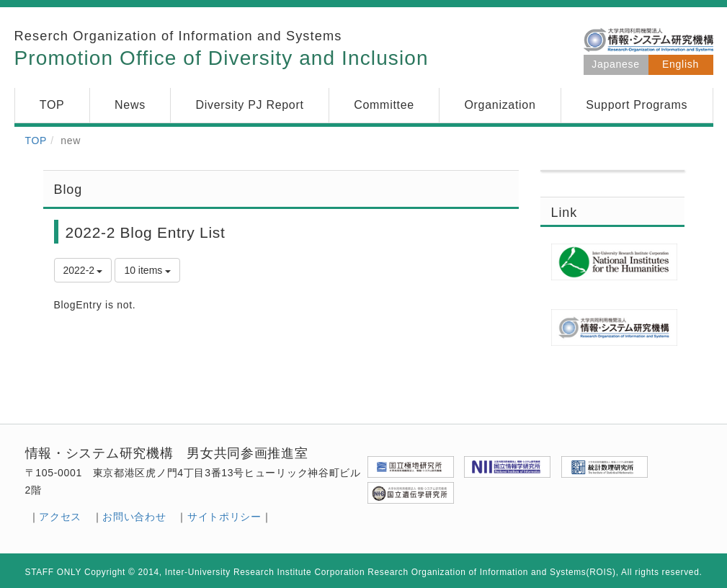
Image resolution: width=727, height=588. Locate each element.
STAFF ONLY (54, 572)
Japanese (615, 64)
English (681, 64)
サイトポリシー (224, 517)
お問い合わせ (134, 517)
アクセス (60, 517)
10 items (147, 270)
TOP (36, 141)
